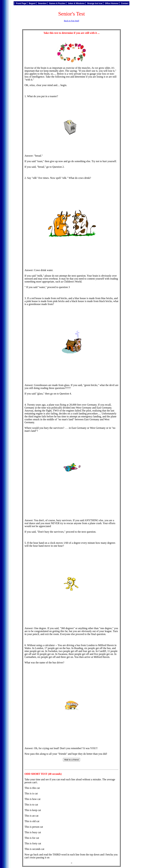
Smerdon (42, 3)
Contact (125, 3)
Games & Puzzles (57, 3)
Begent (32, 3)
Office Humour (112, 3)
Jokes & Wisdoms (76, 3)
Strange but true (95, 3)
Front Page (21, 3)
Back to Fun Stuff (72, 21)
